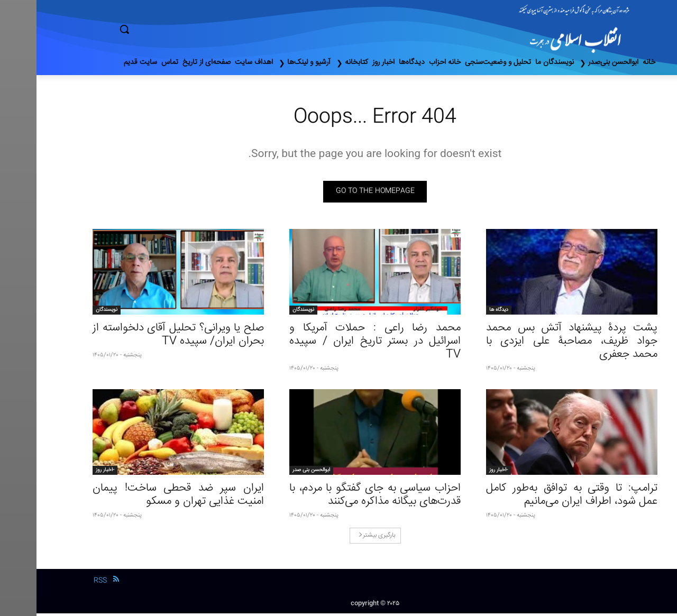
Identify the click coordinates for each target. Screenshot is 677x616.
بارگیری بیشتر (340, 538)
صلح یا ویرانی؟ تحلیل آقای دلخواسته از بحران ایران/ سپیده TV (142, 337)
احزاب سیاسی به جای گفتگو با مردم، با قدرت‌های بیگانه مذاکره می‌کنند (338, 498)
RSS (64, 583)
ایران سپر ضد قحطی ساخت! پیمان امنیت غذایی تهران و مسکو (142, 498)
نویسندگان (267, 312)
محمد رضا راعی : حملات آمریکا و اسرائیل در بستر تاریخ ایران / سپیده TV (338, 344)
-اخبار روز (462, 473)
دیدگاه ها (462, 312)
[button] (169, 29)
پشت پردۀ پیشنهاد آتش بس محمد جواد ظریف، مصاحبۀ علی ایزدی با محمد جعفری (535, 344)
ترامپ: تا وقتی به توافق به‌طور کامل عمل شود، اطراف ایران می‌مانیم (535, 498)
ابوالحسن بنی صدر (275, 473)
